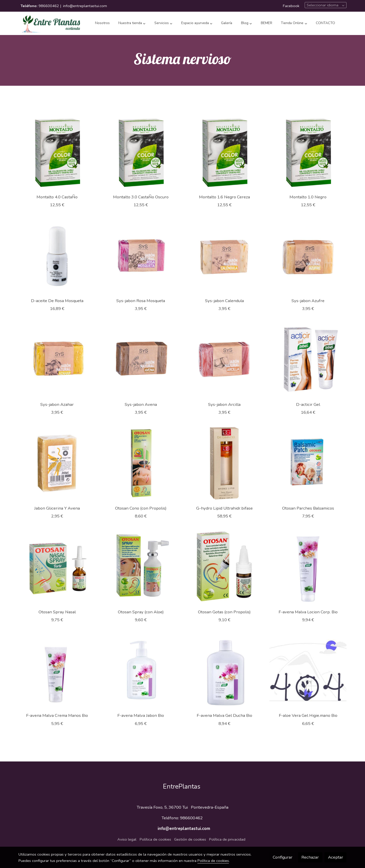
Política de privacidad (227, 839)
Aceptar (336, 857)
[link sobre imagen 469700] (57, 256)
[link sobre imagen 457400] (224, 567)
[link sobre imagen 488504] (57, 152)
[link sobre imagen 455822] (57, 671)
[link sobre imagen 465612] (57, 360)
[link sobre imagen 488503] (141, 152)
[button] (132, 23)
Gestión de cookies (190, 839)
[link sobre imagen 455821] (141, 671)
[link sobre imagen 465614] (224, 256)
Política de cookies (155, 839)
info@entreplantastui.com (85, 6)
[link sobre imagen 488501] (308, 152)
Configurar (283, 857)
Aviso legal (127, 839)
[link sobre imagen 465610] (224, 360)
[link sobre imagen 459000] (141, 463)
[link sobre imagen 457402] (57, 567)
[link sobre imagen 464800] (308, 360)
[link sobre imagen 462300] (57, 463)
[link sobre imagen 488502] (224, 152)
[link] (51, 23)
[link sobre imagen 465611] (141, 360)
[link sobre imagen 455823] (308, 567)
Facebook (291, 6)
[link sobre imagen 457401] (141, 567)
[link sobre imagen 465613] (308, 256)
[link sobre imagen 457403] (308, 463)
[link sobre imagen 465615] (141, 256)
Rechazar (310, 857)
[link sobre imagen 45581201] (308, 671)
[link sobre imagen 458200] (224, 463)
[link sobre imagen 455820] (224, 671)
